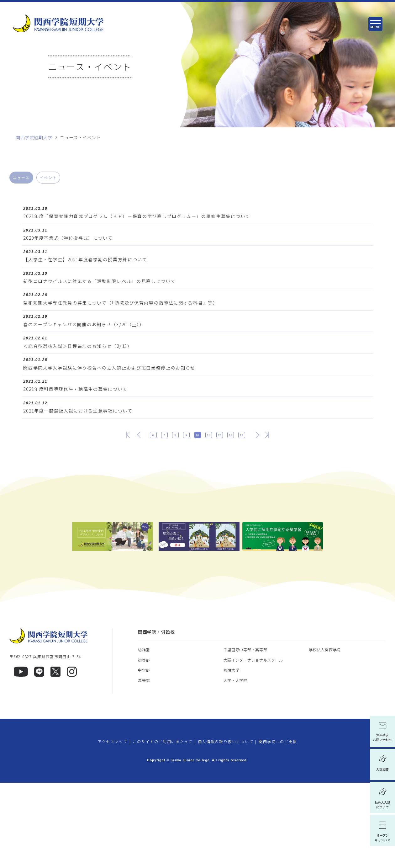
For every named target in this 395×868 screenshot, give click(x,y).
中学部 (144, 755)
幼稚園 (144, 735)
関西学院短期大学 (34, 138)
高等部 (144, 766)
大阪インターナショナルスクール (253, 745)
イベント (48, 177)
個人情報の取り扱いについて (226, 827)
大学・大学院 (235, 766)
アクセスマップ (113, 827)
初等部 (144, 745)
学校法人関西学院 (325, 735)
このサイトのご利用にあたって (163, 827)
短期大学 (232, 755)
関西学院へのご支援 (278, 827)
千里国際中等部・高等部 (245, 735)
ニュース (21, 177)
